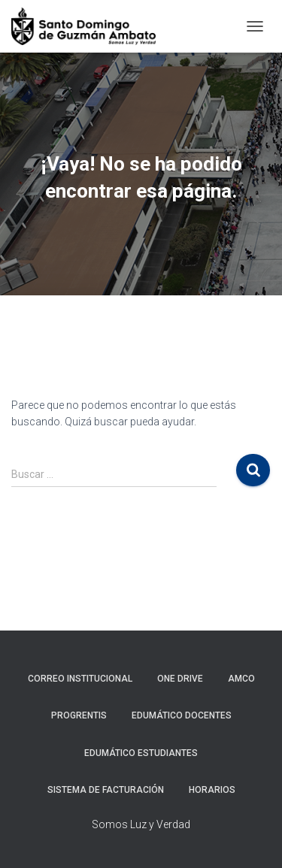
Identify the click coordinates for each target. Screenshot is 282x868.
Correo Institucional (80, 679)
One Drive (180, 679)
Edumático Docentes (182, 715)
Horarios (212, 790)
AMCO (241, 679)
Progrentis (79, 715)
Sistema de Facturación (106, 790)
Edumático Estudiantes (141, 753)
